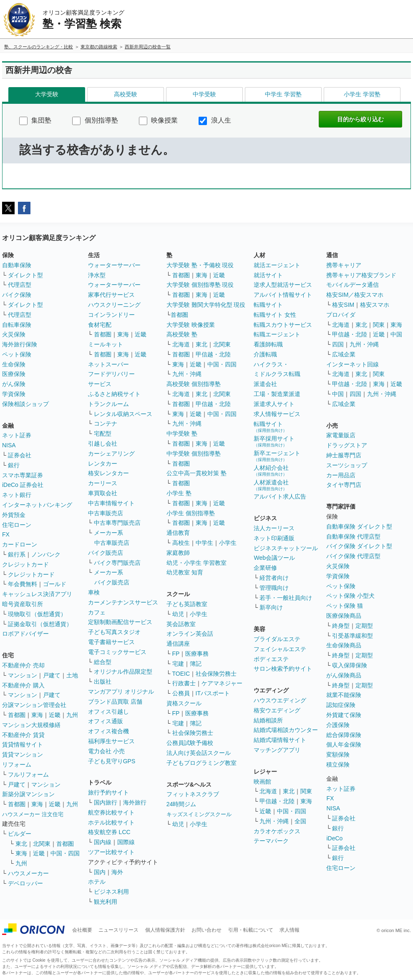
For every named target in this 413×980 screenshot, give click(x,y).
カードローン (20, 544)
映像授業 (158, 120)
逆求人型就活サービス (283, 285)
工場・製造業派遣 (277, 394)
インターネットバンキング (37, 505)
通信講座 (178, 644)
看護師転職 (268, 344)
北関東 (42, 844)
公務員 (181, 693)
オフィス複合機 (108, 731)
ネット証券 (17, 435)
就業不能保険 (344, 695)
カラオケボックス (277, 831)
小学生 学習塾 (362, 94)
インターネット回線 (353, 364)
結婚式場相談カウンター (286, 730)
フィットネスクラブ (193, 794)
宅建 (178, 664)
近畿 (55, 715)
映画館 (262, 782)
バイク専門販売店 (117, 563)
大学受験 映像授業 (191, 325)
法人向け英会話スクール (199, 753)
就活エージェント (277, 265)
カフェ (97, 612)
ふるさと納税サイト (114, 394)
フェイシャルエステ (280, 649)
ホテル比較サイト (111, 822)
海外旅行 (135, 802)
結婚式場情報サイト (280, 740)
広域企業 (344, 354)
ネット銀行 (17, 495)
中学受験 (204, 94)
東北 (21, 844)
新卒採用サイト (274, 441)
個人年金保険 (344, 744)
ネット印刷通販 (274, 538)
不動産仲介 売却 (23, 665)
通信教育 (178, 533)
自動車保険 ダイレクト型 (359, 526)
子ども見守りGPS (112, 761)
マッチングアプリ (277, 750)
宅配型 (103, 434)
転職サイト (268, 305)
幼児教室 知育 (185, 572)
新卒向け (271, 607)
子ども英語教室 (187, 604)
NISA (9, 445)
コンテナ (106, 424)
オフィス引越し (108, 712)
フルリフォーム (28, 774)
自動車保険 (17, 265)
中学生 (204, 543)
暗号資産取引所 (23, 604)
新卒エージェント (277, 456)
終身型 (341, 626)
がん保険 (14, 384)
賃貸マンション (23, 754)
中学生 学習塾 (283, 94)
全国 (300, 821)
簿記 (196, 664)
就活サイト (268, 275)
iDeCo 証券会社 (23, 485)
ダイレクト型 (25, 275)
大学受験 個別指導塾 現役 (200, 285)
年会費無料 (23, 584)
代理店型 (20, 285)
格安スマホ (375, 305)
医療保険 (14, 374)
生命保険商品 (344, 645)
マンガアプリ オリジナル (121, 692)
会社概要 (82, 930)
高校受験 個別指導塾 (194, 384)
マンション (23, 675)
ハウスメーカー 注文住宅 (33, 814)
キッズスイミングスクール (199, 814)
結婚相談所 (268, 720)
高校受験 (126, 94)
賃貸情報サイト (23, 744)
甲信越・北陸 (213, 354)
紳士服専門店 (344, 455)
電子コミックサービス (117, 652)
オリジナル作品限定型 (123, 672)
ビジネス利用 (111, 892)
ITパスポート (213, 693)
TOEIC (181, 674)
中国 (396, 334)
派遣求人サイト (274, 404)
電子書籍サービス (111, 642)
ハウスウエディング (280, 700)
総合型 (103, 662)
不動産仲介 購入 (23, 685)
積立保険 (338, 764)
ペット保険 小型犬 (350, 596)
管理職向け (274, 588)
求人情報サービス (277, 414)
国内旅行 (106, 802)
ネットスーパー (108, 364)
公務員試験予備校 (190, 743)
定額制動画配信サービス (120, 622)
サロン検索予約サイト (283, 669)
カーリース (103, 483)
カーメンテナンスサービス (123, 602)
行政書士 (184, 683)
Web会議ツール (274, 558)
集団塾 (35, 120)
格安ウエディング (277, 710)
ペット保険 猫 (345, 606)
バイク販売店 (106, 553)
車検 (94, 592)
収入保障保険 (350, 665)
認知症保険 (341, 705)
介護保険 (338, 725)
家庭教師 (178, 553)
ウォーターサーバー (114, 265)
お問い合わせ (206, 930)
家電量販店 (341, 435)
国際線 (126, 842)
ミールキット (106, 344)
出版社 (103, 682)
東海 (37, 715)
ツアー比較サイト (111, 852)
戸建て (52, 675)
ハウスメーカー (28, 873)
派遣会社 (265, 384)
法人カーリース (274, 528)
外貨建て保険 (344, 715)
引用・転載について (251, 930)
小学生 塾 (179, 493)
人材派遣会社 (271, 485)
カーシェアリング (111, 454)
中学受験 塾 (182, 434)
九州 (72, 715)
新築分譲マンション (28, 794)
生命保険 (14, 364)
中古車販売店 (106, 513)
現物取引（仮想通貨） (37, 614)
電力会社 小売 (106, 751)
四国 (338, 344)
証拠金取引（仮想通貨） (40, 624)
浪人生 (215, 120)
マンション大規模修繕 (31, 725)
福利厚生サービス (111, 741)
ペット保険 (17, 354)
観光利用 (106, 902)
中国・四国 (65, 853)
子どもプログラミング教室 (201, 763)
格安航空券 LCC (109, 832)
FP (176, 654)
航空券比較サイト (111, 812)
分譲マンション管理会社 (34, 705)
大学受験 (47, 94)
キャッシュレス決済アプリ (37, 594)
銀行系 (17, 554)
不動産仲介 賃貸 (23, 735)
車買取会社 (103, 493)
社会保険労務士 (216, 674)
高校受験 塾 (182, 334)
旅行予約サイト (108, 792)
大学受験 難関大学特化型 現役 (206, 305)
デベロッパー (25, 883)
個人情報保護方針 (165, 930)
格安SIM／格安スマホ (355, 295)
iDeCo (334, 838)
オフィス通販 (106, 721)
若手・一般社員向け (286, 598)
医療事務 (197, 654)
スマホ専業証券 (23, 475)
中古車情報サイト (111, 503)
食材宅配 (100, 325)
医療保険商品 (344, 616)
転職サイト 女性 (275, 315)
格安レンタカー (108, 473)
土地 (72, 675)
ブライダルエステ (277, 639)
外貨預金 (14, 515)
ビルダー (20, 834)
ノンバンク (46, 554)
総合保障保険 (344, 735)
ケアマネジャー (222, 683)
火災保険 (14, 334)
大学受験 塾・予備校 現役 (200, 265)
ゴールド (55, 584)
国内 (100, 872)
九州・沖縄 (187, 374)
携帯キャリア (344, 265)
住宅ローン (17, 525)
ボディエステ (271, 659)
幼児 (178, 614)
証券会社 (20, 455)
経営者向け (274, 578)
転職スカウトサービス (283, 325)
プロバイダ (341, 315)
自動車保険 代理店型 (353, 536)
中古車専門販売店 (117, 523)
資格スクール (184, 703)
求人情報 (290, 930)
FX (6, 534)
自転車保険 (17, 325)
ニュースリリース (118, 930)
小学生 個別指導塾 (191, 513)
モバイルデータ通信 (353, 285)
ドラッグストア (347, 445)
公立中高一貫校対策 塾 (196, 473)
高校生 (181, 543)
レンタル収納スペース (123, 414)
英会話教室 (181, 624)
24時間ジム (181, 804)
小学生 (228, 543)
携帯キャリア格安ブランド (361, 275)
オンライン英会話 (190, 634)
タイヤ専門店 (344, 485)
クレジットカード (25, 564)
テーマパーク (271, 841)
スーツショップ (347, 465)
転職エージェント (277, 334)
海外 (117, 872)
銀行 (14, 465)
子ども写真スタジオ (114, 632)
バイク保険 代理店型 (353, 556)
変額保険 (338, 754)
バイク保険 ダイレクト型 (359, 546)
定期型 (364, 626)
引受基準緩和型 (353, 636)
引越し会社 (103, 444)
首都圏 (17, 715)
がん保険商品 (344, 675)
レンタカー (103, 464)
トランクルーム (108, 404)
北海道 (181, 344)
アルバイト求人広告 (280, 496)
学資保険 (14, 394)
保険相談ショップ (25, 404)
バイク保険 (17, 295)
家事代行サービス (111, 295)
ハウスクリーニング (114, 305)
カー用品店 (341, 475)
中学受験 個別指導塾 (194, 454)
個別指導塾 (95, 120)
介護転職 (265, 354)
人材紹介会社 (271, 470)
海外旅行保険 (20, 344)
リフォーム (17, 764)
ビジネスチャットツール (286, 548)
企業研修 (265, 568)
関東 (306, 791)
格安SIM (343, 305)
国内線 (103, 842)
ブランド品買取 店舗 (115, 702)
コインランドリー (111, 315)
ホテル (97, 882)
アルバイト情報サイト (283, 295)
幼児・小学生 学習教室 (196, 563)
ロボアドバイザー (25, 634)
